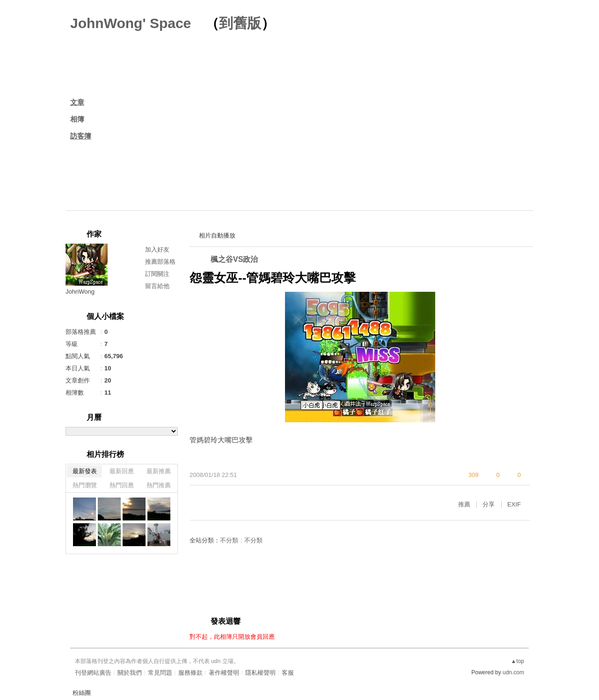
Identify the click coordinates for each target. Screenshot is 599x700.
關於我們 (130, 673)
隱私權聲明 (260, 673)
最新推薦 (159, 471)
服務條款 (190, 673)
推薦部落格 (160, 262)
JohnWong (80, 292)
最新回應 (122, 471)
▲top (517, 661)
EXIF (514, 504)
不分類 (229, 540)
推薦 (464, 504)
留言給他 (157, 286)
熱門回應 (122, 485)
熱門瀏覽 (85, 485)
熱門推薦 (159, 485)
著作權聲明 (224, 673)
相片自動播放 (217, 235)
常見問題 (160, 673)
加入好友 (157, 249)
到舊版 (240, 23)
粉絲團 (82, 693)
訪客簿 (81, 136)
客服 (288, 673)
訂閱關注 (157, 274)
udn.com (513, 672)
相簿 (77, 119)
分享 (489, 504)
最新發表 (85, 471)
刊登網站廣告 (93, 673)
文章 (77, 102)
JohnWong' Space (131, 23)
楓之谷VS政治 (234, 259)
